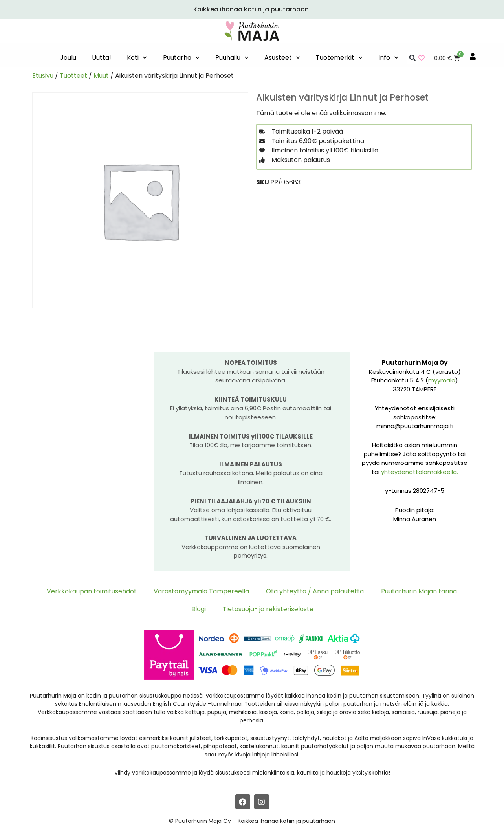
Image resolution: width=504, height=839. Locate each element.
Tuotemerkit (339, 58)
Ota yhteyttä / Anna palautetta (315, 591)
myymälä (442, 380)
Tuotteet (73, 76)
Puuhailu (232, 58)
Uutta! (102, 58)
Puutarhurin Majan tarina (417, 591)
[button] (412, 58)
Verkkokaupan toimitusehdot (94, 591)
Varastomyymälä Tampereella (203, 591)
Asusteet (282, 58)
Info (388, 58)
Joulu (68, 58)
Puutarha (181, 58)
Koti (137, 58)
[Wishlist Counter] (422, 58)
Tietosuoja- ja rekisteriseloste (267, 609)
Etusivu (43, 76)
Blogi (199, 609)
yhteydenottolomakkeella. (420, 472)
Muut (101, 76)
